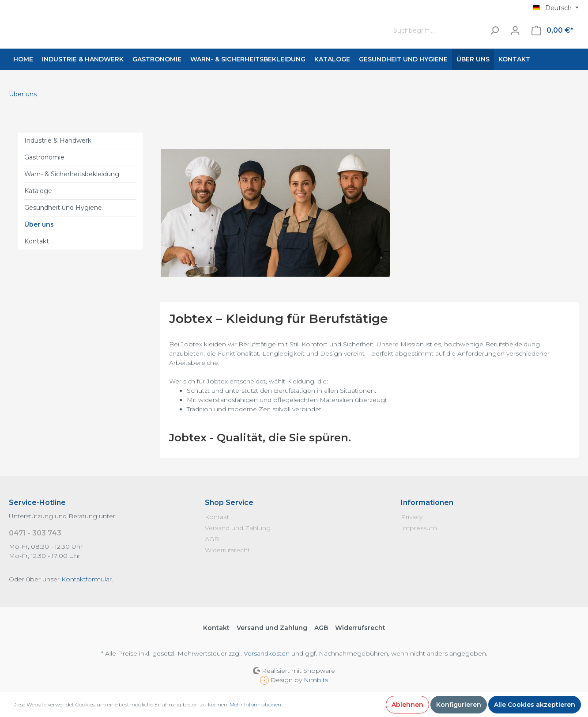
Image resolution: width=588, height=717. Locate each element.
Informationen (427, 503)
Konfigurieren (459, 705)
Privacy (412, 517)
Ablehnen (407, 705)
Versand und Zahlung (238, 528)
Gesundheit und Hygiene (63, 208)
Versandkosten (267, 653)
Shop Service (229, 503)
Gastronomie (44, 157)
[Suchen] (494, 31)
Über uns (39, 224)
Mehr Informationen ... (257, 704)
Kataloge (38, 191)
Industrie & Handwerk (58, 140)
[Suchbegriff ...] (437, 31)
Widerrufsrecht (227, 550)
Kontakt (37, 241)
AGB (212, 539)
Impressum (419, 528)
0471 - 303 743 (35, 533)
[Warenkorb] (552, 30)
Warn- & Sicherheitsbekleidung (72, 174)
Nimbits (316, 680)
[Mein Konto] (515, 30)
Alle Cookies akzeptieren (535, 705)
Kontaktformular (87, 579)
